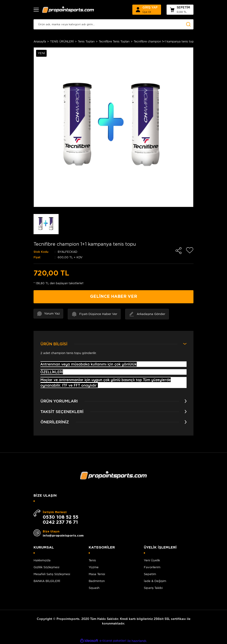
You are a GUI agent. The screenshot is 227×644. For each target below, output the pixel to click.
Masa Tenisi (97, 574)
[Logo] (68, 10)
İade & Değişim (155, 581)
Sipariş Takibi (153, 588)
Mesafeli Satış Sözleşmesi (52, 574)
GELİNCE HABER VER (114, 297)
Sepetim (150, 574)
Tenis (92, 560)
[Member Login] (147, 10)
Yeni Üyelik (152, 560)
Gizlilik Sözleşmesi (46, 567)
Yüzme (94, 567)
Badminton (97, 581)
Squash (94, 588)
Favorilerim (152, 567)
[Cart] (180, 10)
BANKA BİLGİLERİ (47, 581)
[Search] (113, 24)
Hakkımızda (42, 560)
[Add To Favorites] (190, 250)
